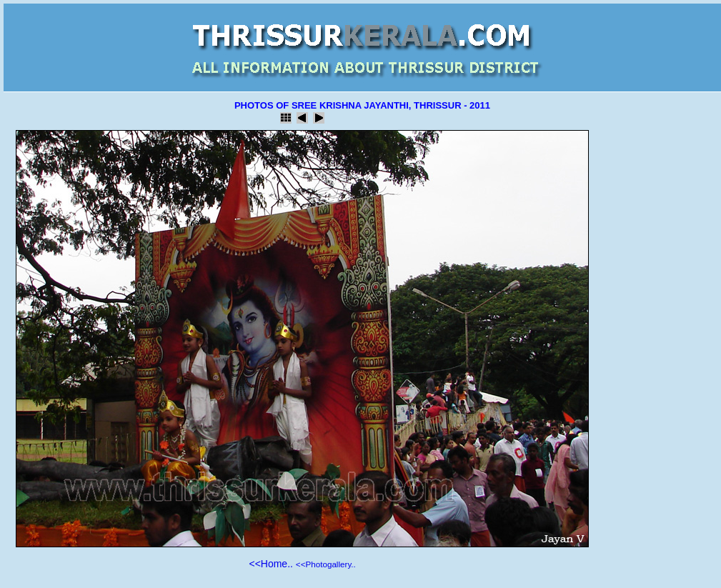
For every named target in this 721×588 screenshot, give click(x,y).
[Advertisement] (658, 347)
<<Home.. (270, 564)
